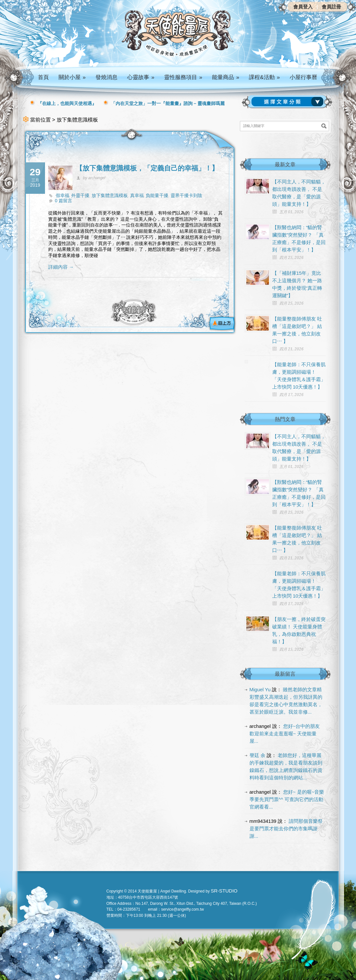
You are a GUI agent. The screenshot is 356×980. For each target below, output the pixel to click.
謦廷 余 (257, 755)
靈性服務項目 (183, 77)
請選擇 (289, 102)
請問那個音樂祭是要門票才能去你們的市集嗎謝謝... (286, 828)
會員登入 (303, 7)
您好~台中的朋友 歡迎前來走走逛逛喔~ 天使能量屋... (285, 734)
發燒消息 (106, 77)
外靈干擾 (80, 195)
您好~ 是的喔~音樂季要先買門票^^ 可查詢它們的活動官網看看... (287, 799)
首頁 (43, 77)
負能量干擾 (157, 195)
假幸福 (62, 195)
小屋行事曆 (303, 77)
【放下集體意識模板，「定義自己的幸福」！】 (147, 168)
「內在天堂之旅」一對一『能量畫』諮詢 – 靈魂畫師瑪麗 (168, 103)
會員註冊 (331, 7)
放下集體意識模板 (110, 195)
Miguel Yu (260, 689)
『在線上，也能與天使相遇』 (67, 103)
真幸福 (137, 195)
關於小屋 (72, 77)
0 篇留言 (64, 201)
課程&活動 (264, 77)
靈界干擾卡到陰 (186, 195)
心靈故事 (141, 77)
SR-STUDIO (224, 891)
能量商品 (226, 77)
